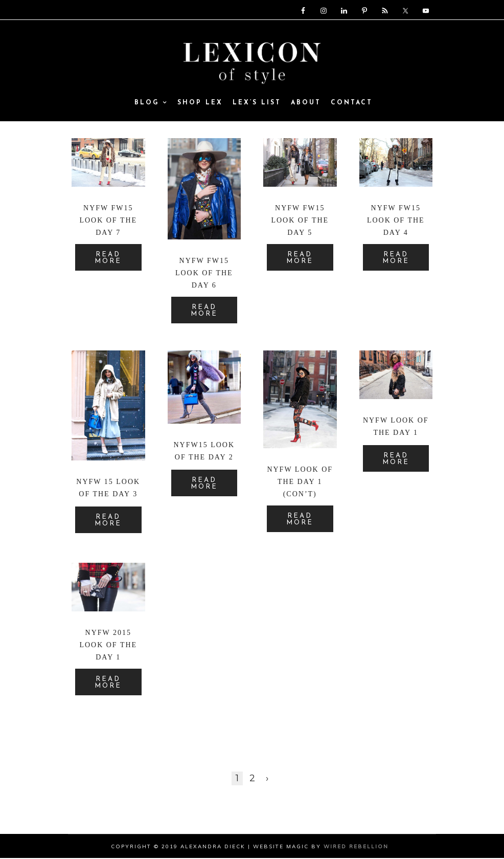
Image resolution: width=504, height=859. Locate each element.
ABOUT (306, 104)
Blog (151, 104)
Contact (352, 104)
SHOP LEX (200, 104)
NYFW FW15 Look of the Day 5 (300, 221)
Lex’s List (257, 104)
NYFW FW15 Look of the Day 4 (396, 221)
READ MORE (108, 259)
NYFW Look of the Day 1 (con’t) (300, 483)
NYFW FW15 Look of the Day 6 (204, 274)
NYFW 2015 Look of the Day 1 (108, 646)
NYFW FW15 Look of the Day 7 (108, 221)
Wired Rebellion (356, 847)
